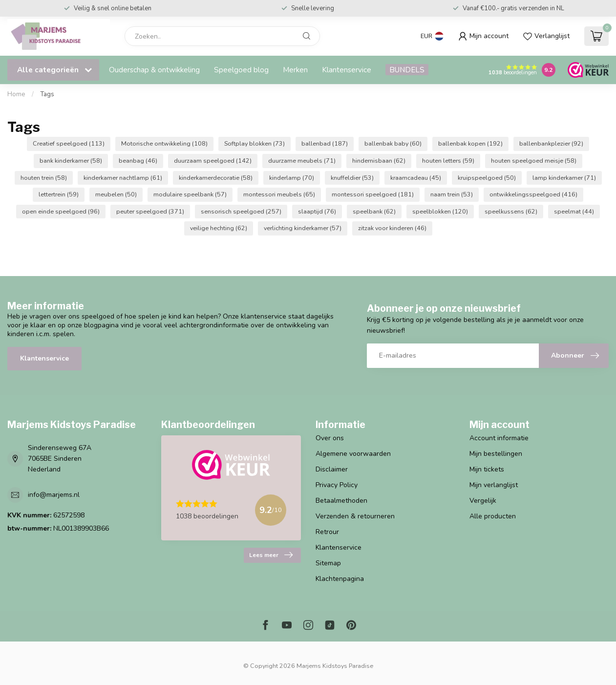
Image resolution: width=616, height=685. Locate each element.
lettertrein (59, 194)
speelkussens (511, 211)
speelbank (374, 211)
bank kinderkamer (71, 161)
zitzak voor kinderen (392, 228)
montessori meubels (279, 194)
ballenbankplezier (551, 143)
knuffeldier (352, 178)
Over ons (330, 438)
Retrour (327, 532)
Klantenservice (347, 70)
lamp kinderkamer (564, 178)
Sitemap (328, 563)
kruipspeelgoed (487, 178)
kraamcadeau (416, 178)
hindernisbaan (379, 161)
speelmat (574, 211)
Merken (295, 70)
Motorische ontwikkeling (164, 143)
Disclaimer (332, 469)
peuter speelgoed (150, 211)
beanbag (138, 161)
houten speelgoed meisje (534, 161)
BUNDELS (407, 70)
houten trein (44, 178)
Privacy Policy (337, 485)
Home (16, 94)
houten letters (448, 161)
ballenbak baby (393, 143)
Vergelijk (483, 501)
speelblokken (440, 211)
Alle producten (493, 516)
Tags (47, 94)
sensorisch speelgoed (241, 211)
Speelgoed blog (241, 70)
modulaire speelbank (190, 194)
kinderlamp (292, 178)
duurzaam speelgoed (213, 161)
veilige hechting (219, 228)
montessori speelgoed (373, 194)
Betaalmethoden (341, 501)
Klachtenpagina (340, 579)
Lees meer (271, 555)
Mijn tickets (487, 469)
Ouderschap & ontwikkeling (154, 70)
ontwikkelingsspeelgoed (533, 194)
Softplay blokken (255, 143)
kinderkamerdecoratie (216, 178)
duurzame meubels (302, 161)
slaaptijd (317, 211)
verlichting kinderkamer (303, 228)
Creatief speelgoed (69, 143)
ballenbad (325, 143)
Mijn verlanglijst (494, 485)
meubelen (116, 194)
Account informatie (499, 438)
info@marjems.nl (54, 495)
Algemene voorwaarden (353, 454)
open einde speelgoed (61, 211)
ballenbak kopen (470, 143)
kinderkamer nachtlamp (123, 178)
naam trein (452, 194)
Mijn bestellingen (496, 454)
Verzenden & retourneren (355, 516)
